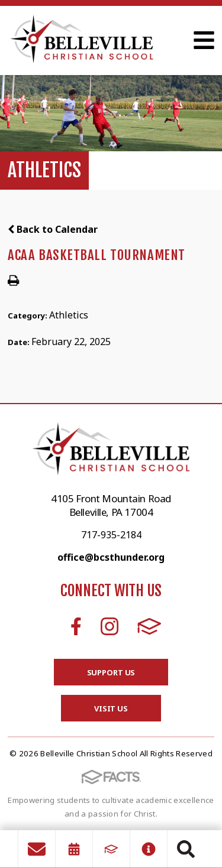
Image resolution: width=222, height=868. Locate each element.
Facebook (76, 626)
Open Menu (204, 40)
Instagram (110, 626)
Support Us (111, 672)
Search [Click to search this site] (186, 849)
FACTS (149, 626)
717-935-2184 (111, 535)
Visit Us (111, 708)
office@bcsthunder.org (111, 557)
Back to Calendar (53, 229)
